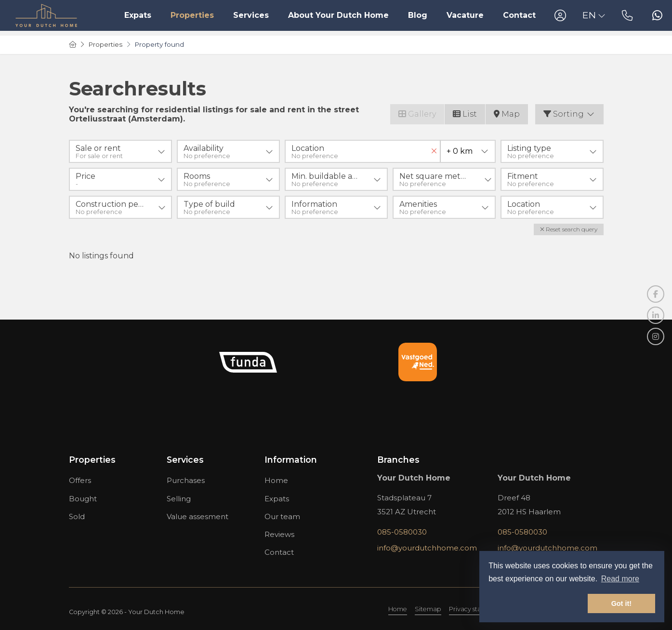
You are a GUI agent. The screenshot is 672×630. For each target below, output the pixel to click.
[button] (569, 229)
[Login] (560, 15)
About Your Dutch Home (338, 15)
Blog (418, 15)
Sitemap (428, 609)
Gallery (417, 114)
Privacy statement (476, 609)
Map (507, 114)
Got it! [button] (621, 603)
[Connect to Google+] (656, 336)
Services (251, 15)
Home (398, 609)
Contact (519, 15)
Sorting (569, 114)
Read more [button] (620, 579)
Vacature (465, 15)
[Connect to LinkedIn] (656, 315)
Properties (192, 15)
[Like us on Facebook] (656, 294)
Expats (138, 15)
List (465, 114)
